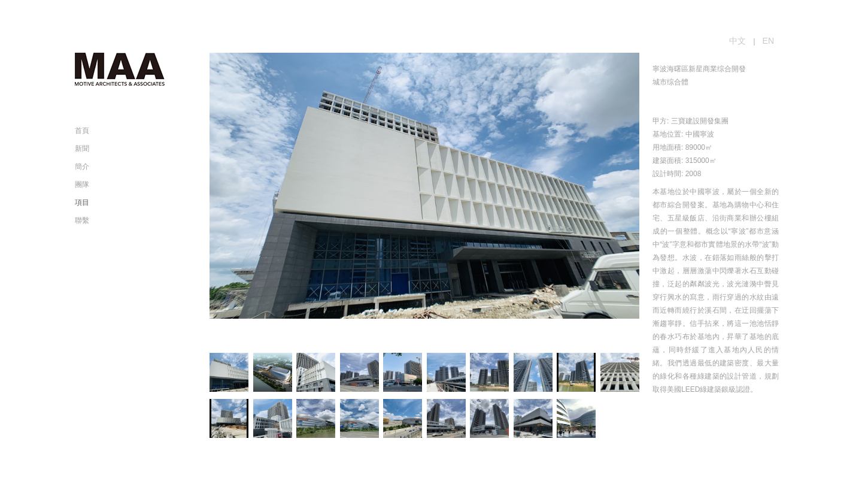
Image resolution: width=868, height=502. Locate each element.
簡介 (82, 167)
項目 (82, 202)
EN (768, 41)
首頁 (82, 131)
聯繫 (82, 220)
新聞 (82, 149)
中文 (738, 41)
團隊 (82, 185)
